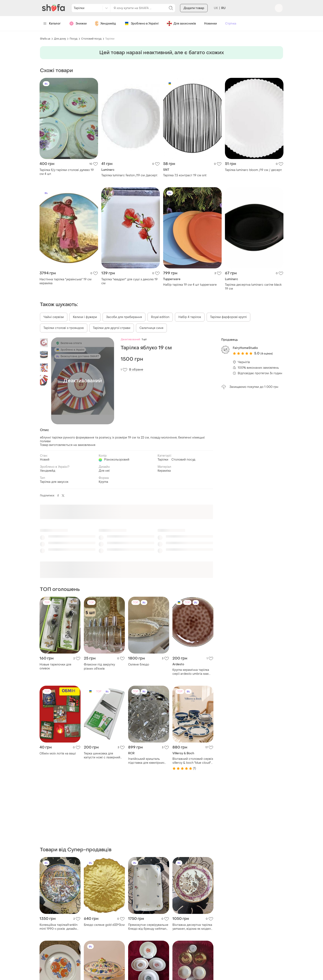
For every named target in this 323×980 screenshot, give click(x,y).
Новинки (211, 24)
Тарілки (110, 39)
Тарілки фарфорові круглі (228, 317)
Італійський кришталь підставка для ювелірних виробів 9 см (146, 761)
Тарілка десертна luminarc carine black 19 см (253, 287)
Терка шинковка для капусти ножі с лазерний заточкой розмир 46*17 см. (104, 755)
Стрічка (231, 24)
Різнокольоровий (117, 460)
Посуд (74, 39)
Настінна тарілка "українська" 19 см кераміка (66, 281)
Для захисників (181, 23)
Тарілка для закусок (54, 482)
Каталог (52, 24)
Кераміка (164, 471)
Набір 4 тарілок (190, 317)
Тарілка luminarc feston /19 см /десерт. (130, 175)
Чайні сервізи (54, 317)
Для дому (60, 39)
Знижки (78, 23)
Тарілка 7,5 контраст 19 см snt (185, 175)
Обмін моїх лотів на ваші (58, 754)
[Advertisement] (252, 457)
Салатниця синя (151, 328)
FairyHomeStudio (245, 348)
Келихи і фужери (85, 317)
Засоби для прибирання (124, 317)
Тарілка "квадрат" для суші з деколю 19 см (129, 281)
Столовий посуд (91, 39)
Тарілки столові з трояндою (64, 328)
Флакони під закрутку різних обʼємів (99, 667)
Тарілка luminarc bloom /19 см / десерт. (254, 170)
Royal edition (160, 317)
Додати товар (194, 8)
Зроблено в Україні (141, 23)
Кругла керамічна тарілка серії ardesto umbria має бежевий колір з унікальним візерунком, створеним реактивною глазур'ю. (193, 672)
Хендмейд (105, 23)
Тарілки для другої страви (112, 328)
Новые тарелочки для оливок (55, 667)
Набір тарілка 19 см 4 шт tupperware (190, 285)
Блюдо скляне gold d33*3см (104, 925)
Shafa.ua (45, 39)
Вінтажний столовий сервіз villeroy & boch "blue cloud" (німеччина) (193, 761)
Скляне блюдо (139, 665)
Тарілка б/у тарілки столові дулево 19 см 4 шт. (67, 172)
